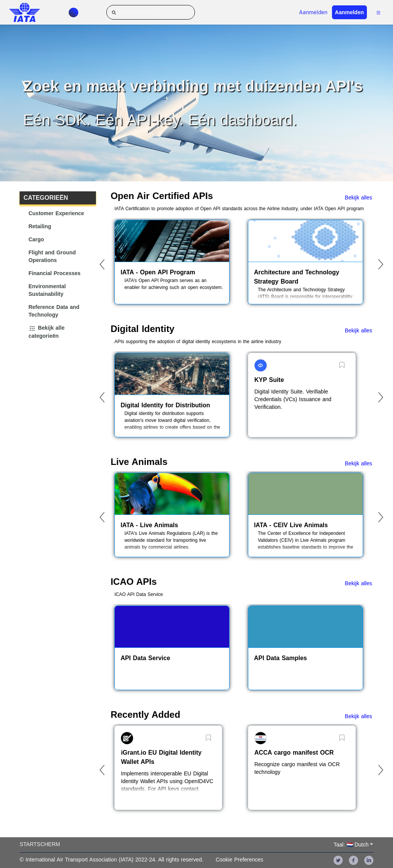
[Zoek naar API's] (151, 12)
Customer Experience (56, 213)
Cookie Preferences (239, 860)
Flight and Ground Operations (52, 256)
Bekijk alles (359, 197)
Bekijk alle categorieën (46, 332)
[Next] (381, 264)
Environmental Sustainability (47, 290)
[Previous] (102, 264)
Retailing (40, 226)
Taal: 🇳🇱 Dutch (351, 845)
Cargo (36, 239)
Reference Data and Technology (54, 311)
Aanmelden (313, 12)
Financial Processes (54, 273)
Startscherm (40, 844)
